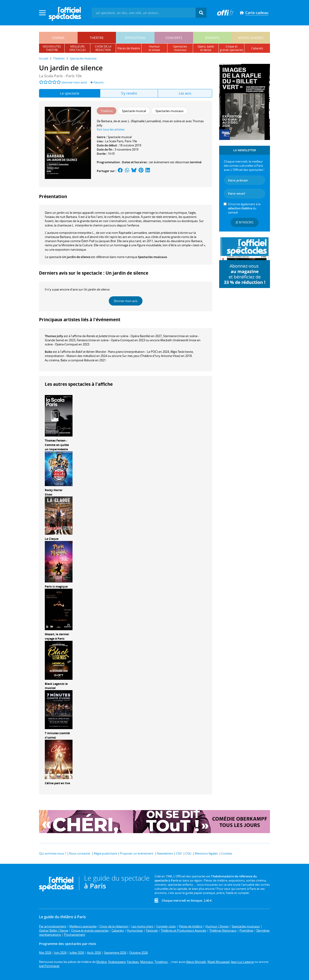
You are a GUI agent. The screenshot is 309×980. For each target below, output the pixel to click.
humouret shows (154, 48)
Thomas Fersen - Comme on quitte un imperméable (57, 445)
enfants (212, 38)
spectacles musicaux (180, 48)
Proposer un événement (137, 853)
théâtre (97, 38)
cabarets (257, 48)
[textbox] (144, 13)
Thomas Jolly (54, 336)
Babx (48, 352)
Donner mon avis (126, 301)
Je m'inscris (245, 222)
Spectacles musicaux (152, 257)
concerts (174, 38)
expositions (135, 38)
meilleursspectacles (78, 48)
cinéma (58, 38)
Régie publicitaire (105, 853)
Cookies (227, 853)
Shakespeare (117, 962)
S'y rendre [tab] (129, 93)
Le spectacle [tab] (70, 93)
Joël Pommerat (49, 966)
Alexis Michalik (196, 962)
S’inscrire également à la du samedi (244, 208)
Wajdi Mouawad (218, 962)
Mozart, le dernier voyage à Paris (57, 636)
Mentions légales (206, 853)
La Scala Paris (114, 141)
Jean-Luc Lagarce (242, 962)
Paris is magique (56, 587)
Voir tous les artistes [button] (111, 129)
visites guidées (251, 38)
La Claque (52, 539)
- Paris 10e (60, 76)
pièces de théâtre (129, 48)
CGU (188, 853)
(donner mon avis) (74, 82)
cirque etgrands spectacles (232, 48)
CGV (179, 853)
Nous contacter (80, 853)
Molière (101, 962)
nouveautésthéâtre (52, 48)
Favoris (97, 82)
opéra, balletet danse (206, 48)
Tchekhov (161, 962)
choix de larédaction (103, 48)
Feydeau (133, 962)
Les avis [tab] (185, 93)
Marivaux (147, 962)
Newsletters (165, 853)
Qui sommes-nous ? (53, 853)
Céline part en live (57, 783)
